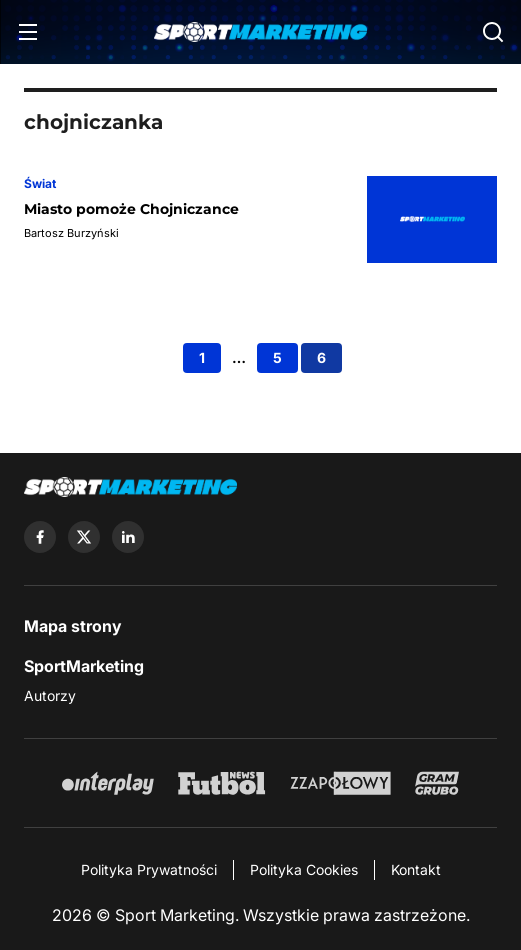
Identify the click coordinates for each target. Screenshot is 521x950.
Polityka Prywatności (149, 869)
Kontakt (416, 869)
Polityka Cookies (304, 869)
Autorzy (50, 695)
